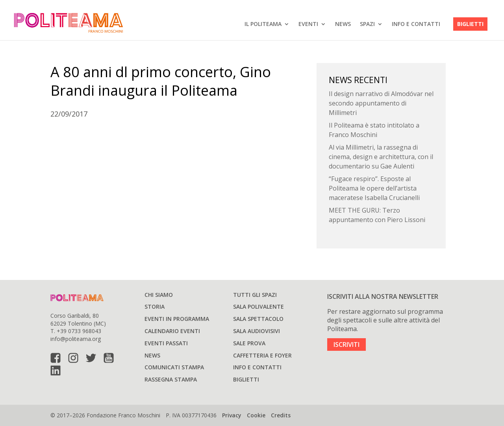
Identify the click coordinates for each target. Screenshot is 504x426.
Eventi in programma (177, 319)
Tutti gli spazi (255, 295)
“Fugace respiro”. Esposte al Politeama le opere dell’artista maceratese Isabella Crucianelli (374, 188)
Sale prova (249, 343)
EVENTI (308, 24)
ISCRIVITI (346, 345)
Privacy (232, 415)
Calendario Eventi (172, 331)
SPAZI (367, 24)
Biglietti (470, 24)
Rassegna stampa (171, 379)
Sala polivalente (258, 307)
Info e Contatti (416, 24)
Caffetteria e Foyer (262, 355)
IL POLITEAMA (263, 24)
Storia (155, 307)
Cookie (256, 415)
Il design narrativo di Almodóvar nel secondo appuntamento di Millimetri (381, 103)
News (343, 24)
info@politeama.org (76, 339)
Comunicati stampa (174, 367)
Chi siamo (159, 295)
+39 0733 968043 (79, 331)
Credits (281, 415)
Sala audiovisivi (257, 331)
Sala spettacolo (258, 319)
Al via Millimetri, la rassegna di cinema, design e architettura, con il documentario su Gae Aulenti (381, 157)
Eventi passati (166, 343)
